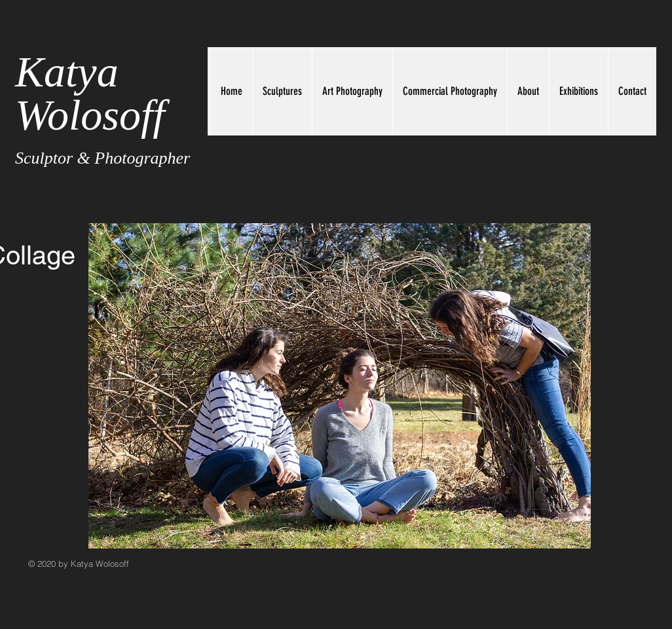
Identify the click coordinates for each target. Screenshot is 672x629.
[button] (340, 386)
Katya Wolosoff (90, 93)
